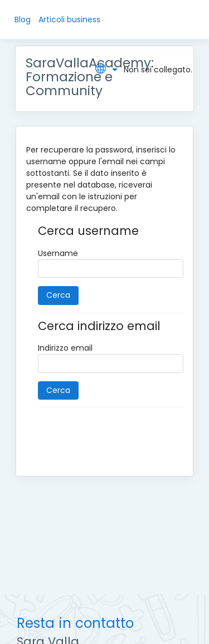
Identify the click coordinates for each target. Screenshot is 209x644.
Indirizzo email (65, 348)
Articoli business (69, 19)
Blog (23, 19)
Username (58, 253)
